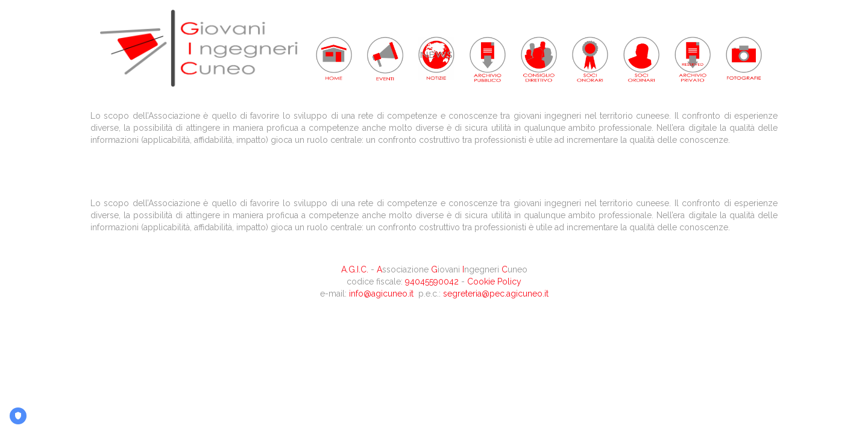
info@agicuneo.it (381, 294)
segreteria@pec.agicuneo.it (496, 294)
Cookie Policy (494, 281)
